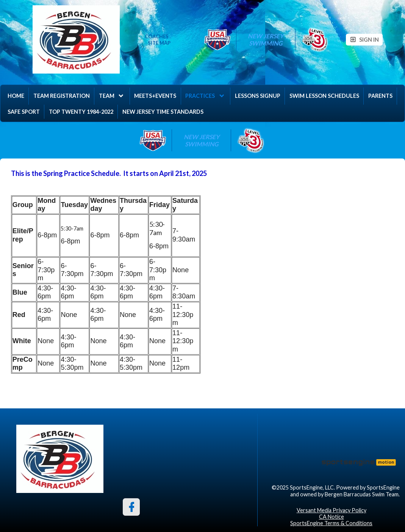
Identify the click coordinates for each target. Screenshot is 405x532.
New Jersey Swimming (266, 39)
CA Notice (332, 517)
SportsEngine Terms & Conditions (331, 523)
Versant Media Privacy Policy (332, 510)
